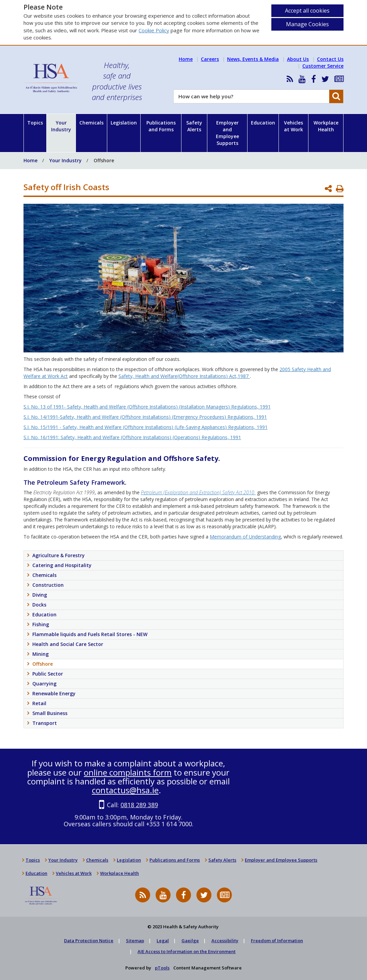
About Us (298, 59)
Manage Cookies (307, 24)
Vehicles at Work (293, 126)
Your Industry (61, 126)
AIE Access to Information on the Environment (187, 951)
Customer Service (323, 66)
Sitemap (135, 941)
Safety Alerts (194, 126)
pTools (162, 968)
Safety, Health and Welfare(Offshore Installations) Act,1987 (184, 376)
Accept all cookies (307, 11)
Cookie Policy (154, 30)
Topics (35, 123)
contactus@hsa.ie (125, 790)
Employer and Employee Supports (227, 133)
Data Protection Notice (89, 941)
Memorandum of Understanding (245, 537)
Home (186, 59)
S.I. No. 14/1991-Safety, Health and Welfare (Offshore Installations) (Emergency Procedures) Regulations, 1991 (145, 417)
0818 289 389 (139, 805)
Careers (210, 59)
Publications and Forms (161, 126)
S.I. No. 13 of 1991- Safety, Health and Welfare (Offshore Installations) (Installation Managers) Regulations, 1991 (147, 407)
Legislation (124, 123)
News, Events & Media (253, 59)
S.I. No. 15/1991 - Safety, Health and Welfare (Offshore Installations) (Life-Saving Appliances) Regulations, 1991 (146, 427)
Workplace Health (326, 126)
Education (263, 123)
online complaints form (128, 772)
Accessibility (225, 941)
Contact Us (330, 59)
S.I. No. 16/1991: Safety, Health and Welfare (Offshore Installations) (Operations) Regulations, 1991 (132, 437)
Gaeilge (190, 941)
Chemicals (91, 123)
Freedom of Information (277, 941)
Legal (163, 941)
